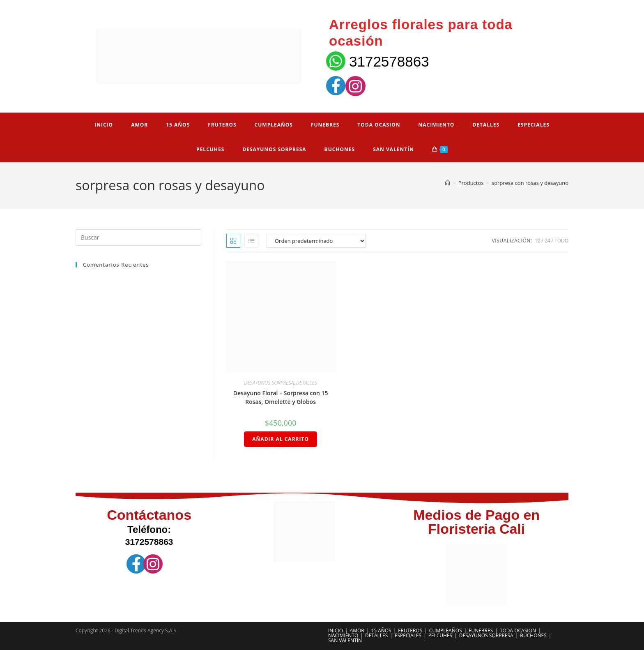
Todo (561, 241)
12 (538, 241)
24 (547, 241)
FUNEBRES (481, 630)
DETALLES (307, 383)
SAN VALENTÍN (345, 640)
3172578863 (389, 61)
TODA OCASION (518, 630)
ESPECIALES (408, 635)
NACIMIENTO (343, 635)
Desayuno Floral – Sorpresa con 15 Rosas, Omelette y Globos (281, 397)
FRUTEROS (410, 630)
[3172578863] (336, 61)
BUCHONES (533, 635)
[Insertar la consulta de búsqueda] (138, 237)
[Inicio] (447, 183)
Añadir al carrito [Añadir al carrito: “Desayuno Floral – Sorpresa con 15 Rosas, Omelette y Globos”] (281, 439)
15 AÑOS (381, 630)
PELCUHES (440, 635)
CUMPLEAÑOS (446, 630)
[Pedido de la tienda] (316, 241)
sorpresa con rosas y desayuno (530, 183)
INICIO (336, 630)
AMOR (357, 630)
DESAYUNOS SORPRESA (269, 383)
